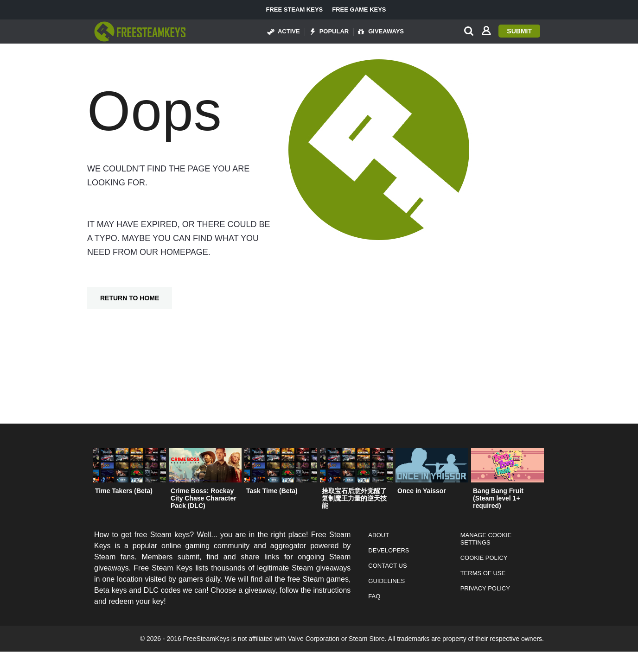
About (379, 535)
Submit (519, 31)
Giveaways (381, 32)
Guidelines (386, 581)
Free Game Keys (359, 10)
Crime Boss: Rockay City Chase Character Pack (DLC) (204, 498)
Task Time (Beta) (272, 491)
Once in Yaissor (422, 491)
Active (284, 32)
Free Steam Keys (294, 10)
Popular (329, 32)
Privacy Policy (485, 588)
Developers (389, 550)
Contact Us (387, 566)
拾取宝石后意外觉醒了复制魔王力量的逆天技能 (354, 498)
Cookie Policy (484, 558)
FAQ (374, 596)
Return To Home (130, 298)
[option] (130, 473)
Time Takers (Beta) (124, 491)
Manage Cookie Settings (486, 539)
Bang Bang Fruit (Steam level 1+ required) (498, 498)
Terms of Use (483, 573)
